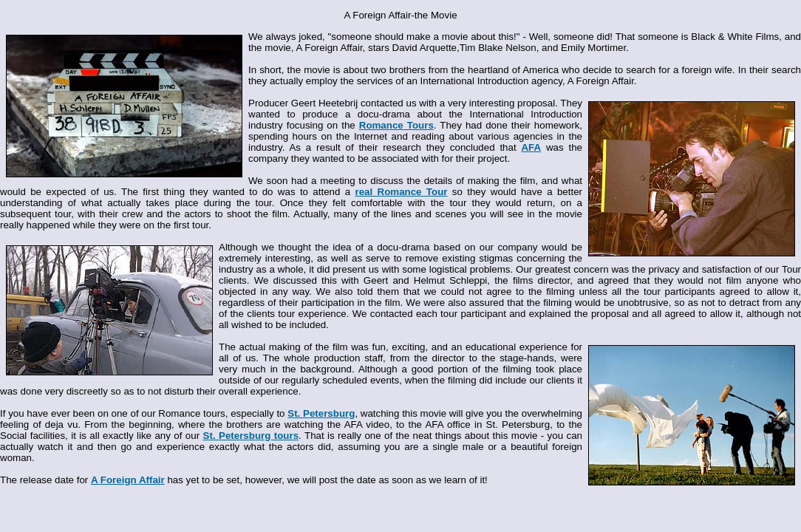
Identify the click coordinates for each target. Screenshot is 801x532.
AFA (531, 147)
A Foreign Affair (128, 480)
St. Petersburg (321, 413)
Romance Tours (396, 125)
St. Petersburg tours (251, 436)
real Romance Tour (401, 192)
